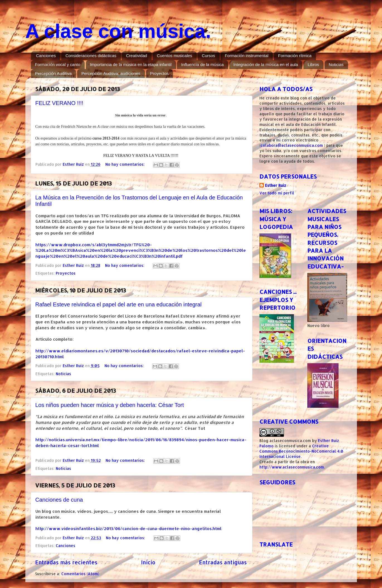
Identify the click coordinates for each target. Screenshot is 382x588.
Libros (313, 64)
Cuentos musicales (175, 56)
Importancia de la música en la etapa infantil (131, 64)
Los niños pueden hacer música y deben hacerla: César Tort (110, 405)
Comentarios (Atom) (80, 574)
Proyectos (160, 73)
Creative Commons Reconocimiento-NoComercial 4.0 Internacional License (301, 451)
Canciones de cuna (59, 500)
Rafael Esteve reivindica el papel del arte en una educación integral (119, 304)
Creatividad (137, 56)
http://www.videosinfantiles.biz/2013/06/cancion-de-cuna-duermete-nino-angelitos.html (128, 529)
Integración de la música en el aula (266, 64)
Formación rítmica (295, 56)
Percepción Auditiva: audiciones (111, 73)
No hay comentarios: (126, 164)
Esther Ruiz (276, 185)
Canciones (46, 56)
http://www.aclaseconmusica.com (292, 467)
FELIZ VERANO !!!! (59, 103)
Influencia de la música (202, 64)
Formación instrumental (247, 56)
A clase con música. (118, 31)
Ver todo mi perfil (277, 193)
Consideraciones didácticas (91, 56)
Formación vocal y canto (58, 64)
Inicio (148, 562)
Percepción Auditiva (53, 73)
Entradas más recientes (66, 562)
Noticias (336, 64)
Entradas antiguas (223, 562)
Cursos (208, 56)
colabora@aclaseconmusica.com (292, 145)
